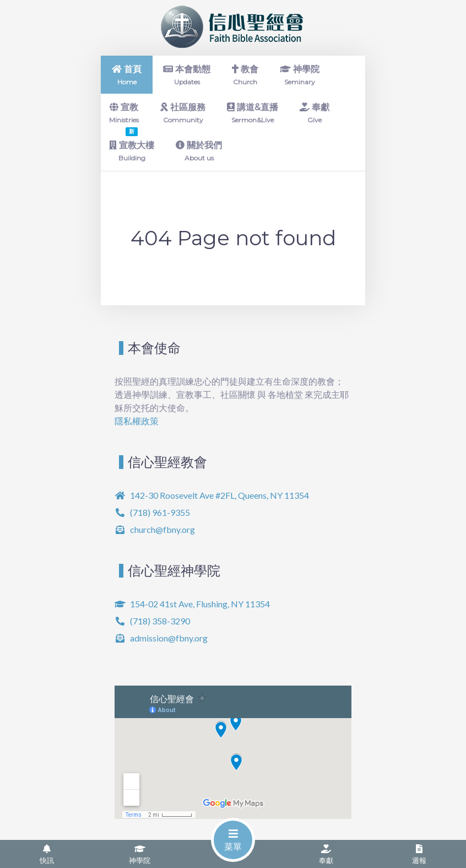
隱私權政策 (137, 421)
